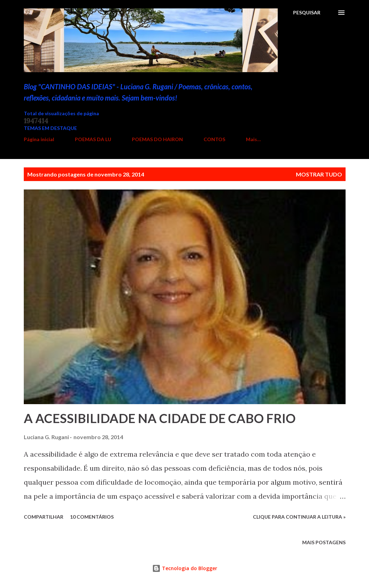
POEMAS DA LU (93, 139)
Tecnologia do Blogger (185, 568)
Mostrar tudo (319, 174)
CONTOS (214, 139)
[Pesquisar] (307, 13)
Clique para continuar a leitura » (299, 517)
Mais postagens (324, 542)
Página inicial (39, 139)
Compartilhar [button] (44, 517)
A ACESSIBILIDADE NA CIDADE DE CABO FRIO (160, 418)
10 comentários (92, 517)
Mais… (253, 139)
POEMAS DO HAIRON (157, 139)
